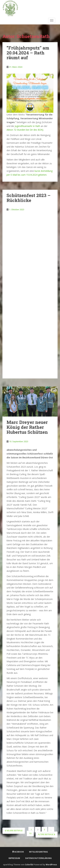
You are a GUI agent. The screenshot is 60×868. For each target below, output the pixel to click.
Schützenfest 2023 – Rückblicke (29, 198)
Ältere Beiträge (47, 834)
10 (30, 833)
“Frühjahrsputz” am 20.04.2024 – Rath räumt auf (28, 53)
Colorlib (29, 865)
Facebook (19, 852)
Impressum (14, 858)
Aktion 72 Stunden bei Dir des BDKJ (25, 130)
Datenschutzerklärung (38, 858)
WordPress (51, 865)
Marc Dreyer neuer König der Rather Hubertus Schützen (27, 427)
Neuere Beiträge (14, 831)
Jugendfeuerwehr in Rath (27, 126)
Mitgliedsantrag (38, 852)
